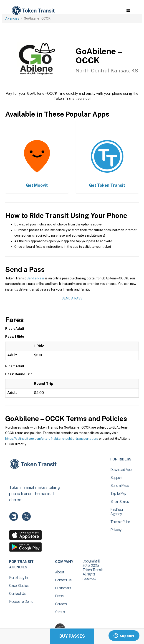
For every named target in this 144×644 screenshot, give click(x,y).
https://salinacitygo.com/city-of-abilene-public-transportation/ (52, 439)
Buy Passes (72, 636)
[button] (128, 10)
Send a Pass (36, 278)
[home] (33, 11)
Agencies (12, 18)
